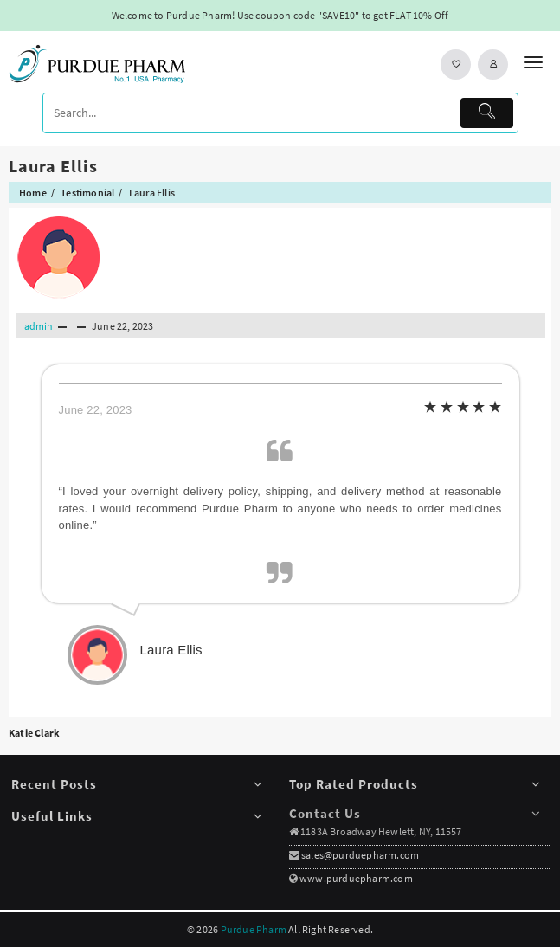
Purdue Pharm (254, 929)
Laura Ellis (53, 166)
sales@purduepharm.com (359, 855)
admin (39, 326)
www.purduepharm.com (356, 878)
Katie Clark (34, 733)
